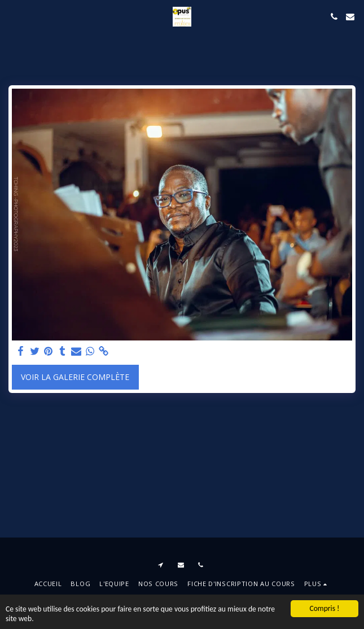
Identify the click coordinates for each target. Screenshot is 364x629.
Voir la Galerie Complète (75, 377)
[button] (12, 16)
